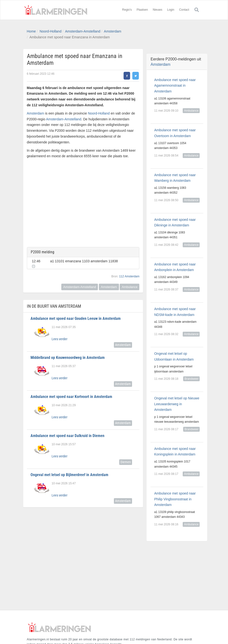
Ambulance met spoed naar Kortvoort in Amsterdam (71, 393)
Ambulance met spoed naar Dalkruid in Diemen (67, 432)
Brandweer (191, 379)
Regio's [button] (127, 10)
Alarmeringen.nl (56, 10)
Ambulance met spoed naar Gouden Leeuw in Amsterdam (76, 315)
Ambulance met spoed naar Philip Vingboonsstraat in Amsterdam (175, 499)
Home (31, 31)
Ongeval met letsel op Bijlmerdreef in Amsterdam (69, 471)
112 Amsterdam (129, 273)
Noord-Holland (50, 31)
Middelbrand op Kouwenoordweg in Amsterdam (68, 354)
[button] (134, 260)
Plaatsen (142, 10)
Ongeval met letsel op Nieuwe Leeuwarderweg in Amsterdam (177, 404)
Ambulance (130, 284)
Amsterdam (113, 31)
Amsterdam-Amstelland (83, 31)
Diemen (126, 459)
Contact (184, 10)
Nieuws (157, 10)
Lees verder (59, 336)
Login (171, 10)
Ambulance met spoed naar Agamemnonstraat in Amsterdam (175, 86)
